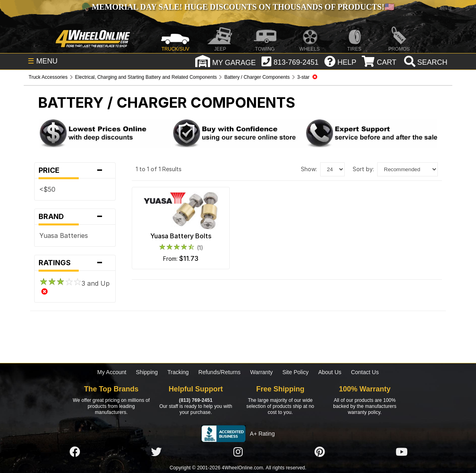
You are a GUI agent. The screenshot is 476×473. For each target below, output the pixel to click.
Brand (75, 217)
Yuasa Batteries (64, 235)
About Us (330, 372)
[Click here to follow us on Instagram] (238, 452)
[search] (425, 62)
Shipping (147, 372)
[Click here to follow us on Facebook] (75, 452)
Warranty (261, 372)
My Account (112, 372)
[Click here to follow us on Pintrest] (320, 452)
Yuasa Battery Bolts (181, 236)
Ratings (75, 263)
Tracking (178, 372)
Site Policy (295, 372)
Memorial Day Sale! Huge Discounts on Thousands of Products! (238, 7)
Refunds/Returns (220, 372)
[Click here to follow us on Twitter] (156, 452)
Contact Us (365, 372)
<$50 (47, 189)
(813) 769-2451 (196, 400)
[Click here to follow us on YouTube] (402, 452)
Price (75, 170)
